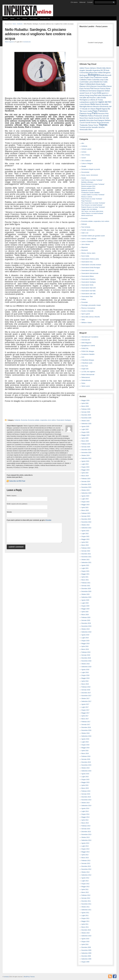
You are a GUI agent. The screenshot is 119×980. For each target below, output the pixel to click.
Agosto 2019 (85, 635)
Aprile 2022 (85, 542)
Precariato (85, 302)
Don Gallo (104, 82)
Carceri (84, 158)
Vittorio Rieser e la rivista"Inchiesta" (92, 213)
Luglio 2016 (85, 742)
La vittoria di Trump (95, 100)
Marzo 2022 (85, 545)
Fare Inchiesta (34, 18)
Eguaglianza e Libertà (88, 346)
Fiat (92, 88)
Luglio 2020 (85, 603)
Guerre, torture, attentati (89, 239)
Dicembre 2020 (86, 589)
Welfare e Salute (87, 323)
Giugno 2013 (85, 849)
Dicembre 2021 (86, 554)
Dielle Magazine (86, 343)
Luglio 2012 (85, 881)
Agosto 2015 (85, 774)
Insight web (85, 369)
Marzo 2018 (85, 684)
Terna (99, 123)
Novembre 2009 (86, 950)
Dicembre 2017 (86, 693)
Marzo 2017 (85, 719)
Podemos (83, 116)
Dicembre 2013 (86, 832)
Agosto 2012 (85, 878)
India (99, 95)
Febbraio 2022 (86, 548)
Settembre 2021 (86, 563)
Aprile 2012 (85, 889)
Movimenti (85, 250)
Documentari (85, 172)
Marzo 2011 (85, 927)
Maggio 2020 (85, 609)
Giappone (100, 91)
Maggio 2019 (85, 644)
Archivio (84, 152)
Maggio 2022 (85, 539)
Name (12, 496)
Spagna (101, 120)
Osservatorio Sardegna (64, 420)
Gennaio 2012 (86, 898)
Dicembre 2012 (86, 866)
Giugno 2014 (85, 814)
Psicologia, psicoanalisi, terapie (91, 305)
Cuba (106, 80)
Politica (91, 116)
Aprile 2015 (85, 785)
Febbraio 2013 (86, 861)
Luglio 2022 (85, 534)
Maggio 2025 (85, 435)
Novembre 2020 (86, 591)
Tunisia (82, 127)
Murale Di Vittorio (89, 109)
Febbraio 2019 (86, 652)
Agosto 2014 (85, 808)
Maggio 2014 (85, 817)
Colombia (96, 80)
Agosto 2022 (85, 531)
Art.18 (103, 70)
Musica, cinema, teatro (88, 253)
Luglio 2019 (85, 638)
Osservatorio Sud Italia (88, 291)
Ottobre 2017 (85, 699)
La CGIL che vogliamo (88, 372)
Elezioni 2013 (85, 86)
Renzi (82, 118)
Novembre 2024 (86, 453)
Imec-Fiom (85, 366)
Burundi (108, 75)
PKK (107, 113)
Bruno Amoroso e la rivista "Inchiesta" (93, 184)
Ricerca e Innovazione (88, 308)
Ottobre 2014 (85, 803)
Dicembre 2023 (86, 484)
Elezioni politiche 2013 (88, 188)
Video (18, 18)
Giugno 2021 (85, 571)
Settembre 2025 (86, 424)
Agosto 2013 (85, 843)
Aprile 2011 (85, 924)
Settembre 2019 (86, 632)
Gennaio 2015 (86, 794)
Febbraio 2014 (86, 826)
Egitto (103, 84)
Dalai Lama (89, 82)
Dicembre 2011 (86, 901)
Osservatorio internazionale (90, 273)
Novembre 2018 (86, 661)
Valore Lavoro (86, 386)
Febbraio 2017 (86, 722)
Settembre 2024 (86, 458)
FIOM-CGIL (85, 349)
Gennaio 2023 (86, 516)
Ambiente (20, 24)
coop (102, 80)
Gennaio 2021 (86, 586)
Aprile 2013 (85, 855)
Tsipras (103, 125)
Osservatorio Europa (88, 270)
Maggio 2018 (85, 678)
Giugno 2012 (85, 884)
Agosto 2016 (85, 739)
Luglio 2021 (85, 568)
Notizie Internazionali (88, 375)
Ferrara (87, 88)
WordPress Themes (29, 977)
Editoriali (25, 18)
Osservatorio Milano (88, 276)
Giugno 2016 (85, 745)
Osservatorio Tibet (45, 18)
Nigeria (104, 109)
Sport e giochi (86, 314)
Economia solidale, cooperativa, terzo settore (42, 420)
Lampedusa (84, 102)
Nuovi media (85, 256)
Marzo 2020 (85, 615)
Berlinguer (83, 75)
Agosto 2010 (85, 939)
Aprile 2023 (85, 508)
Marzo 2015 (85, 788)
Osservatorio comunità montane (91, 265)
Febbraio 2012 (86, 895)
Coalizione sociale (101, 77)
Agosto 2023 (85, 496)
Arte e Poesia (86, 155)
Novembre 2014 (86, 800)
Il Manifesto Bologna (88, 360)
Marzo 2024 (85, 476)
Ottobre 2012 (85, 872)
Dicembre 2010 (86, 930)
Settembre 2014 (86, 806)
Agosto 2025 (85, 427)
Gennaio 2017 (86, 725)
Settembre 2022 (86, 528)
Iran (81, 98)
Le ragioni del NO (103, 102)
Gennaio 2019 (86, 655)
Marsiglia (83, 106)
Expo (82, 88)
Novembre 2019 (86, 626)
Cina (91, 77)
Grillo (99, 93)
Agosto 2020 (85, 600)
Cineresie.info (86, 340)
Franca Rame (105, 88)
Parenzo (83, 113)
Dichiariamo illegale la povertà (91, 169)
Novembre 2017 (86, 696)
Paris (95, 113)
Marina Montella (102, 104)
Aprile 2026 (85, 403)
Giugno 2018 (85, 675)
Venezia (101, 127)
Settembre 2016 (86, 736)
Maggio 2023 (85, 505)
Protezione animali (101, 116)
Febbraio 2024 (86, 479)
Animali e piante (86, 149)
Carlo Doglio (84, 77)
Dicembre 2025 (86, 415)
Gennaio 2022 (86, 551)
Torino (96, 125)
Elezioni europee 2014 (88, 186)
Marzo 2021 (85, 580)
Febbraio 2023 (86, 513)
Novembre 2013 (86, 835)
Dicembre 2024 (86, 450)
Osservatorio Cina (87, 262)
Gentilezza (84, 91)
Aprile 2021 (85, 577)
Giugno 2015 (85, 780)
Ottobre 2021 (85, 560)
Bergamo (107, 73)
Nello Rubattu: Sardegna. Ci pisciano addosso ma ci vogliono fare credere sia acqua (38, 34)
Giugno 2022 (85, 536)
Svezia (93, 123)
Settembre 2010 (86, 936)
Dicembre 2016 (86, 727)
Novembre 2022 (86, 522)
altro (83, 143)
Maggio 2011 (85, 921)
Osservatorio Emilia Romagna (91, 268)
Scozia (96, 118)
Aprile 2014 (85, 820)
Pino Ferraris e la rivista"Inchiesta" (92, 205)
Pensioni (101, 113)
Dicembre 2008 (86, 956)
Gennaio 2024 (86, 481)
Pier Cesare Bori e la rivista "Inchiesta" (93, 203)
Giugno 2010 (85, 942)
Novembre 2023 (86, 487)
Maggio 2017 (85, 713)
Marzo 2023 (85, 510)
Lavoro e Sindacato (87, 242)
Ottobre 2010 (85, 933)
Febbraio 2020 (86, 617)
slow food (94, 120)
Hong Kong (89, 95)
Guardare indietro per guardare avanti (93, 236)
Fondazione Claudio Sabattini (90, 193)
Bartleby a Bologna (87, 182)
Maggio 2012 (85, 887)
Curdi (82, 82)
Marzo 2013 (85, 858)
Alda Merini (107, 68)
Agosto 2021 (85, 565)
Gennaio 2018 (86, 690)
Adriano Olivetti (96, 68)
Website (9, 512)
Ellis (104, 86)
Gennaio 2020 (86, 620)
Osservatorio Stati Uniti (88, 288)
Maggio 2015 (85, 782)
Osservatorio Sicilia (87, 285)
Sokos (83, 383)
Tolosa (91, 125)
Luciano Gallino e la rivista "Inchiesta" (93, 195)
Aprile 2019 (85, 646)
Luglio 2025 (85, 429)
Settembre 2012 (86, 875)
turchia (88, 127)
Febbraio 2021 (86, 583)
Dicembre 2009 (86, 947)
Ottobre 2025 (85, 421)
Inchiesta (6, 977)
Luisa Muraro (85, 104)
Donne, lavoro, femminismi (90, 175)
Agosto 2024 (85, 461)
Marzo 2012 (85, 892)
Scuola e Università (87, 311)
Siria (88, 120)
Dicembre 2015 (86, 762)
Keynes (93, 98)
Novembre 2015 (86, 765)
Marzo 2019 (85, 649)
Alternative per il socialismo (90, 337)
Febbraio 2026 (86, 409)
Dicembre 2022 (86, 519)
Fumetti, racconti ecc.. (88, 230)
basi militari (99, 73)
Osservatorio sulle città (88, 294)
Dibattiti (12, 18)
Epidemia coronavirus (88, 191)
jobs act (86, 98)
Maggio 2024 (85, 470)
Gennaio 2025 (86, 447)
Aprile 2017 (85, 716)
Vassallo (95, 127)
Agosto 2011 (85, 913)
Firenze (96, 88)
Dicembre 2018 (86, 658)
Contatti (90, 2)
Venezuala (84, 129)
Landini (92, 102)
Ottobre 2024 (85, 455)
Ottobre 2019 (85, 629)
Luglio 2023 (85, 499)
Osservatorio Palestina (88, 279)
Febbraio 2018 (86, 687)
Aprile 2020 (85, 612)
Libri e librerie (86, 244)
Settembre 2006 (86, 959)
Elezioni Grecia (97, 86)
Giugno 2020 (85, 606)
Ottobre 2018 (85, 664)
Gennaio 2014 (86, 829)
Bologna (93, 75)
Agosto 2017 (85, 704)
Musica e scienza (87, 197)
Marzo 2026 (85, 406)
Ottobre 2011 (85, 907)
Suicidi (88, 123)
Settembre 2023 (86, 493)
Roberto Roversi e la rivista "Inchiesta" (93, 207)
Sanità (91, 118)
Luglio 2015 (85, 777)
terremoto (105, 123)
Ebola (98, 84)
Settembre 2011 (86, 910)
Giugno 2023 (85, 502)
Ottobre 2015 (85, 768)
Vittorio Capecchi (9, 42)
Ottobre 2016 (85, 733)
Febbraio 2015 (86, 791)
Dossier (6, 18)
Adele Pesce (84, 68)
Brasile (102, 75)
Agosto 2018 (85, 670)
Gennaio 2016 (86, 759)
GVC (83, 357)
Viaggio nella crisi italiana (89, 209)
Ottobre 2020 (85, 594)
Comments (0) (27, 42)
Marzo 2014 (85, 823)
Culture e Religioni (87, 164)
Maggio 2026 (85, 400)
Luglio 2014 (85, 811)
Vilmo (90, 129)
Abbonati (82, 2)
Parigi (89, 113)
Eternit (109, 86)
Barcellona (90, 73)
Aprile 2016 (85, 751)
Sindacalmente (86, 380)
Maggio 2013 (85, 852)
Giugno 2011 (85, 918)
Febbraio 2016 (86, 756)
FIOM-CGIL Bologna (88, 351)
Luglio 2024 (85, 464)
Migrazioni (85, 247)
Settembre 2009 (86, 953)
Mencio (90, 106)
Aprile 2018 (85, 681)
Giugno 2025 (85, 432)
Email (17, 504)
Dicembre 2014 (86, 797)
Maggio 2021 (85, 574)
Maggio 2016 (85, 748)
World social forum (87, 216)
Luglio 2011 (85, 916)
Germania (92, 91)
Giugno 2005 (85, 962)
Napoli (99, 109)
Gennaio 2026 (86, 412)
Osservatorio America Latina (90, 259)
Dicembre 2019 (86, 623)
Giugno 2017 (85, 710)
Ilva (96, 95)
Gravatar (48, 520)
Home (14, 24)
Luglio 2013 (85, 846)
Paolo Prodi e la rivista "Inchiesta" (92, 199)
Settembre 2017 (86, 701)
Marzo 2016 (85, 753)
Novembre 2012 (86, 869)
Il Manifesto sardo (87, 363)
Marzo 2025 (85, 441)
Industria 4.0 (107, 95)
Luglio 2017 (85, 707)
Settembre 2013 (86, 840)
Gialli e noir (85, 233)
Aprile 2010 (85, 944)
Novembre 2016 (86, 730)
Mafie (93, 104)
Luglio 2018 (85, 672)
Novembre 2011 (86, 904)
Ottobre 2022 (85, 525)
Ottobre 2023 (85, 490)
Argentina (96, 70)
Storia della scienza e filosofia (91, 317)
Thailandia (84, 125)
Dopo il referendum (88, 84)
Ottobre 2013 (85, 837)
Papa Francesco (100, 111)
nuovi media (87, 111)
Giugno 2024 (85, 467)
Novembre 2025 (86, 418)
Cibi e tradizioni (86, 161)
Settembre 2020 (86, 597)
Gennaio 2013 (86, 863)
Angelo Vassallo (86, 70)
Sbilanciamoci (86, 377)
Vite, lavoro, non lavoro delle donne (92, 211)
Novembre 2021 (86, 557)
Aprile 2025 (85, 438)
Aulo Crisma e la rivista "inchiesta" (92, 180)
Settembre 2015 (86, 771)
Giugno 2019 (85, 641)
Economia (24, 420)
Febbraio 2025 (86, 444)
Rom (86, 118)
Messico (96, 106)
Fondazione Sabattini (88, 354)
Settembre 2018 (86, 667)
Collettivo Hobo (86, 80)
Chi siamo (74, 2)
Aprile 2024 (85, 473)
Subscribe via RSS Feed (17, 481)
